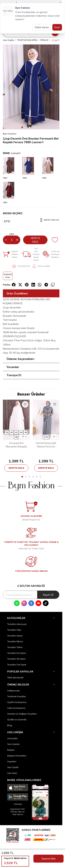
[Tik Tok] (46, 603)
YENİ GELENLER (15, 678)
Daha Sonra (42, 27)
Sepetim (12, 761)
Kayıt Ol (48, 595)
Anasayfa (12, 738)
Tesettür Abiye (15, 636)
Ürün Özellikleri (17, 293)
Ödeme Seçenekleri (20, 359)
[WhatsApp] (17, 603)
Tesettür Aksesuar (17, 624)
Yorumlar (13, 367)
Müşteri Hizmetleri (17, 756)
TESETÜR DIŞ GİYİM (27, 40)
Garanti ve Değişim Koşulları (22, 714)
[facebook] (14, 285)
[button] (22, 127)
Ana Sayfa (8, 40)
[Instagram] (24, 603)
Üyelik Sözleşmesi (17, 702)
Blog (10, 725)
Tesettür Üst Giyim (17, 665)
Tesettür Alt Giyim (16, 659)
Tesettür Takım (15, 647)
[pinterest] (27, 285)
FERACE (44, 40)
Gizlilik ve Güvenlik (17, 720)
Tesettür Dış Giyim (17, 653)
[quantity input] (12, 240)
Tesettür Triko (14, 630)
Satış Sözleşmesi (16, 708)
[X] (20, 285)
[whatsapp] (40, 285)
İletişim (11, 750)
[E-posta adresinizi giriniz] (31, 595)
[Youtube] (38, 603)
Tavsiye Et (14, 375)
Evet (57, 27)
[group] (31, 87)
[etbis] (13, 835)
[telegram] (46, 285)
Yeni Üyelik (13, 767)
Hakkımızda (13, 691)
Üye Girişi (12, 773)
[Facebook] (31, 603)
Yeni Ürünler (13, 744)
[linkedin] (33, 285)
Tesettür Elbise (15, 641)
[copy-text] (53, 285)
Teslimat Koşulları (17, 696)
